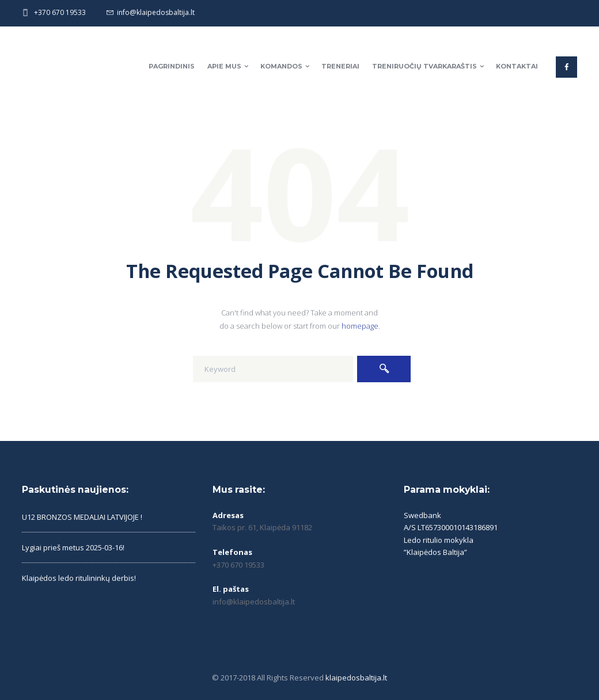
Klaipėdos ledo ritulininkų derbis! (79, 578)
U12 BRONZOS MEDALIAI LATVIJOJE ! (82, 517)
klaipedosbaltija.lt (356, 678)
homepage (360, 326)
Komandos (281, 66)
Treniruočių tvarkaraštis (424, 66)
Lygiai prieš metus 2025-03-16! (73, 547)
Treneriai (340, 66)
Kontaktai (517, 66)
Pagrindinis (172, 66)
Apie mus (224, 66)
